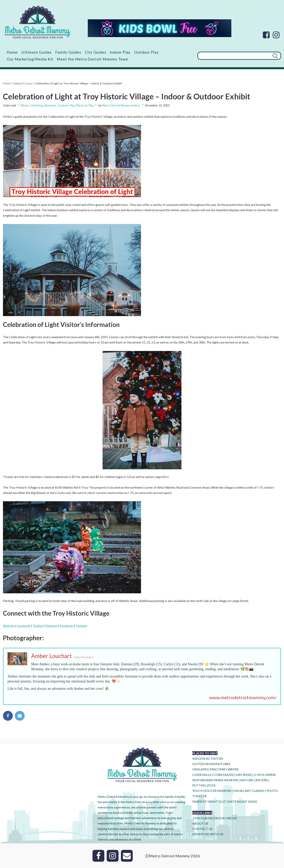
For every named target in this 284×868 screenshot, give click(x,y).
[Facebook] (266, 35)
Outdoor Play (146, 52)
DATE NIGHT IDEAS (242, 801)
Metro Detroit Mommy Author (121, 105)
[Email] (127, 856)
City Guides (96, 52)
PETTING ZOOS (204, 785)
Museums (50, 105)
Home (12, 52)
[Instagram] (276, 35)
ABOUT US (200, 823)
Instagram (67, 626)
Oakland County (22, 83)
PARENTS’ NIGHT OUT (209, 801)
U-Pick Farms (265, 775)
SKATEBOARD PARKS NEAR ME (215, 780)
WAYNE (233, 769)
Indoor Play (120, 52)
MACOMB (218, 769)
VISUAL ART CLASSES (249, 791)
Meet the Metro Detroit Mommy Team (92, 59)
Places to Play (85, 105)
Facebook (24, 626)
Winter (25, 105)
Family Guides (68, 52)
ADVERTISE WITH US (208, 834)
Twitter (38, 626)
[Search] (234, 56)
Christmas (37, 105)
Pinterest (51, 626)
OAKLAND (200, 769)
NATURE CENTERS (254, 780)
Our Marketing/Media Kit (30, 59)
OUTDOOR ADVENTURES (211, 764)
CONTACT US (202, 829)
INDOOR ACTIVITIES (208, 758)
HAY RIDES (244, 775)
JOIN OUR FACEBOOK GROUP (215, 818)
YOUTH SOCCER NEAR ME (212, 791)
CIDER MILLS (202, 775)
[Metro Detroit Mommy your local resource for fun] (37, 22)
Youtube (81, 626)
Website (9, 626)
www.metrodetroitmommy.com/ (243, 697)
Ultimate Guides (36, 52)
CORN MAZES (223, 775)
